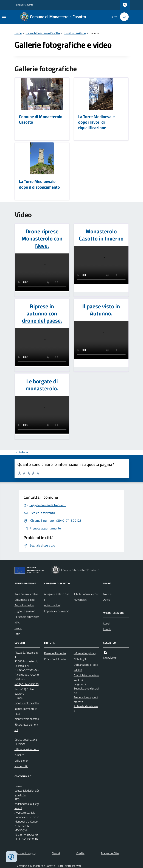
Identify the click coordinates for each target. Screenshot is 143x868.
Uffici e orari (21, 761)
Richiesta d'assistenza (86, 708)
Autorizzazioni (52, 605)
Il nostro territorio (75, 33)
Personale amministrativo (27, 620)
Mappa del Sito (110, 853)
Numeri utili (21, 766)
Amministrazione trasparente (86, 678)
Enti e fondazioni (24, 605)
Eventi (107, 629)
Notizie (107, 594)
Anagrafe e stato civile (57, 597)
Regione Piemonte (24, 5)
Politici (18, 628)
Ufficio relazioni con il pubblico (27, 752)
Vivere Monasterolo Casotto (43, 33)
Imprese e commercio (57, 611)
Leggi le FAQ (81, 684)
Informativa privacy (85, 653)
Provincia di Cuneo (55, 659)
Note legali (80, 659)
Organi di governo (25, 611)
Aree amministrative (26, 594)
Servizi (56, 853)
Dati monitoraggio (25, 853)
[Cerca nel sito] (123, 17)
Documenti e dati (25, 600)
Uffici (17, 634)
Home (18, 33)
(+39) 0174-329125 (27, 684)
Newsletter (110, 658)
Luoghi (107, 623)
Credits (80, 853)
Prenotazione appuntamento (86, 700)
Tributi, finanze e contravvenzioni (86, 597)
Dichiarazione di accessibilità (86, 667)
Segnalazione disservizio (86, 691)
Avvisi (107, 600)
